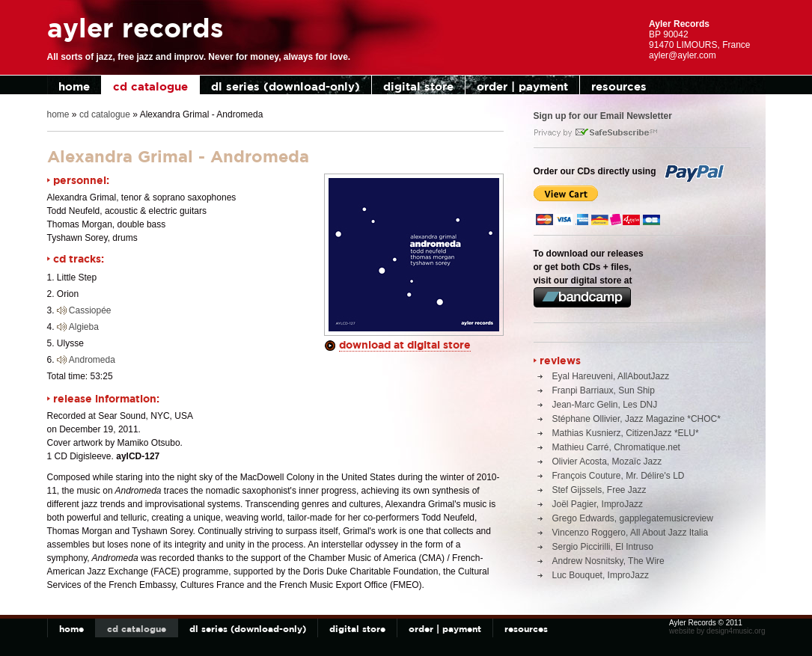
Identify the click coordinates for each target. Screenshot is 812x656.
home (74, 86)
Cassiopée (90, 310)
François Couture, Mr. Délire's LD (619, 476)
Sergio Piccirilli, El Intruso (603, 547)
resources (619, 86)
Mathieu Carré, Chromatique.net (616, 447)
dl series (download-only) (286, 86)
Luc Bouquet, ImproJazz (601, 575)
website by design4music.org (717, 631)
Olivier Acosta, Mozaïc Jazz (607, 462)
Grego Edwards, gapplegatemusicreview (633, 518)
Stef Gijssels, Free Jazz (599, 490)
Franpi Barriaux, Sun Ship (604, 390)
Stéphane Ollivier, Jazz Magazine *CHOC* (637, 419)
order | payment (522, 86)
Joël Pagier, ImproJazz (598, 504)
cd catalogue (150, 86)
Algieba (84, 327)
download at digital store (405, 344)
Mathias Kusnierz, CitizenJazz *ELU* (626, 433)
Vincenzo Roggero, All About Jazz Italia (631, 533)
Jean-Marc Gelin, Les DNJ (605, 405)
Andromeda (92, 360)
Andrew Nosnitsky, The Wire (608, 561)
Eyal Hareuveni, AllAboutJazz (611, 376)
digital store (418, 86)
